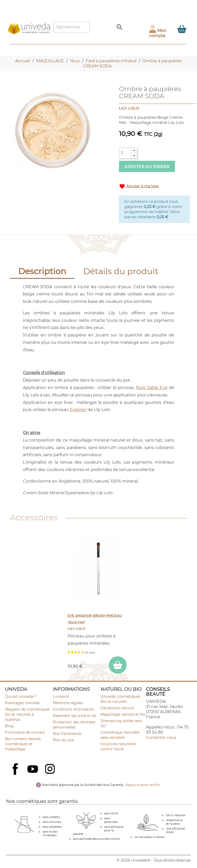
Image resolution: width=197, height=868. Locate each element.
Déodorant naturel (117, 708)
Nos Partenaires (67, 734)
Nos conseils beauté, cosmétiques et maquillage (23, 744)
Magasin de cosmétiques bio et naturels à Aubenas (27, 714)
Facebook (16, 775)
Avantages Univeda (22, 703)
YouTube (33, 770)
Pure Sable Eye (152, 388)
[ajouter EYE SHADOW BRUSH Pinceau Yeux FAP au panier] (118, 665)
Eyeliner (78, 410)
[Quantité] (125, 153)
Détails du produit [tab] (121, 271)
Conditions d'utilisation (74, 709)
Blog (9, 726)
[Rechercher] (72, 27)
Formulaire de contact (25, 732)
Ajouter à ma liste (139, 186)
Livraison (61, 696)
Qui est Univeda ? (21, 696)
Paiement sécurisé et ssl (75, 716)
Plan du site (63, 740)
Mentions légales (68, 703)
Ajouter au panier (147, 167)
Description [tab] (42, 271)
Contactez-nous (161, 737)
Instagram (51, 770)
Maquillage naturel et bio (123, 714)
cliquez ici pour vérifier (142, 785)
